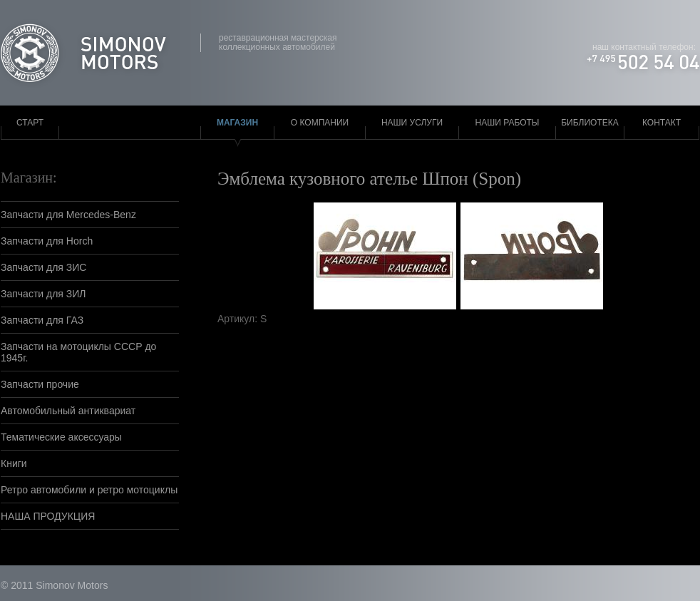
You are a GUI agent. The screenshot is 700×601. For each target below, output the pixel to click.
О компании (320, 123)
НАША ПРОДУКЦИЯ (48, 516)
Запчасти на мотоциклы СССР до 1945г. (78, 352)
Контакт (662, 123)
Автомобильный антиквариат (68, 411)
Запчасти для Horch (47, 241)
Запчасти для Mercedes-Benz (68, 215)
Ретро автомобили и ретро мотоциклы (89, 490)
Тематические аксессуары (61, 437)
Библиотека (590, 123)
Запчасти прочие (40, 384)
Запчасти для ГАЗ (42, 320)
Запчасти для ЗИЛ (43, 294)
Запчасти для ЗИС (43, 267)
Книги (14, 463)
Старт (30, 123)
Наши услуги (412, 123)
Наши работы (508, 123)
